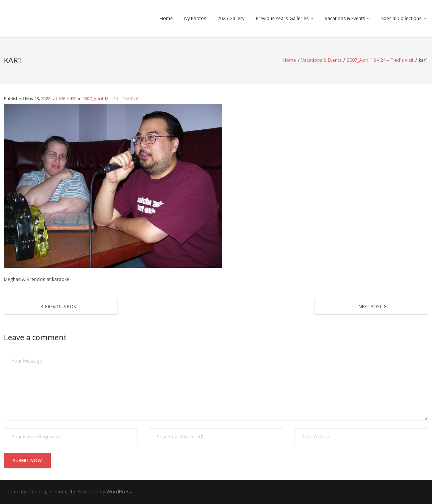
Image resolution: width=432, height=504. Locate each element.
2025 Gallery (231, 18)
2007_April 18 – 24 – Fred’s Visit (113, 98)
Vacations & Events (345, 18)
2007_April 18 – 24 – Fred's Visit (380, 60)
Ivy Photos (195, 18)
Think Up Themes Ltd (52, 491)
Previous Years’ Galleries (282, 18)
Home (166, 18)
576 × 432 (67, 98)
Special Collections (401, 18)
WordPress (119, 491)
